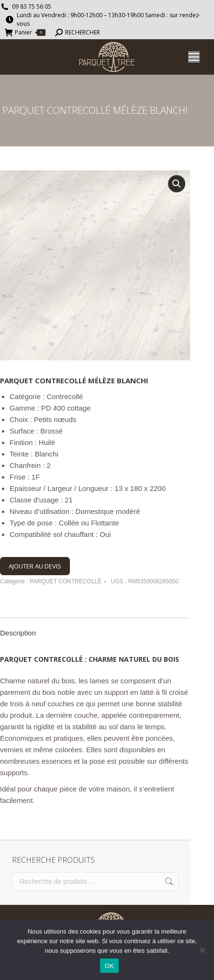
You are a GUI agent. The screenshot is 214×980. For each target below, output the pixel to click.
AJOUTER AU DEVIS (35, 566)
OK (109, 966)
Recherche (168, 881)
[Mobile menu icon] (194, 57)
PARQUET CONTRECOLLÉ (66, 581)
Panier (25, 33)
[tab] (95, 628)
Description (18, 633)
